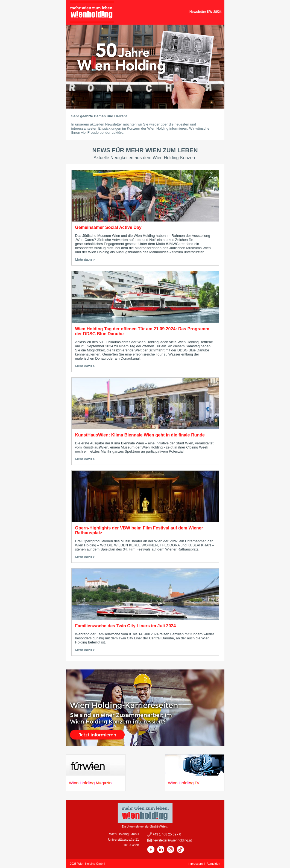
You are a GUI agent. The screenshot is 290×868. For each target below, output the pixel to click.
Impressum (195, 864)
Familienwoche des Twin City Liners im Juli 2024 (126, 626)
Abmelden (213, 864)
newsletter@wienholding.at (172, 840)
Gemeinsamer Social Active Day (108, 227)
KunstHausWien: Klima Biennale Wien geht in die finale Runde (140, 435)
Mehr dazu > (85, 260)
